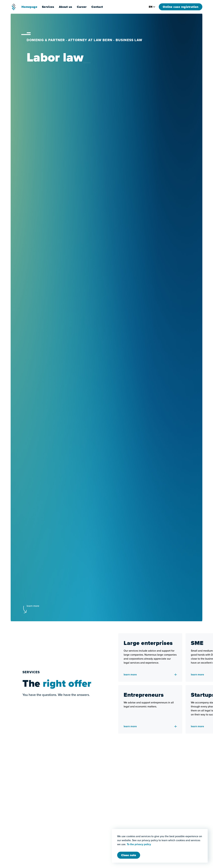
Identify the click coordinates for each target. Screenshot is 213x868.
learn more (33, 606)
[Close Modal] (129, 855)
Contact (97, 7)
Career (82, 7)
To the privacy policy (139, 844)
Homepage (29, 7)
